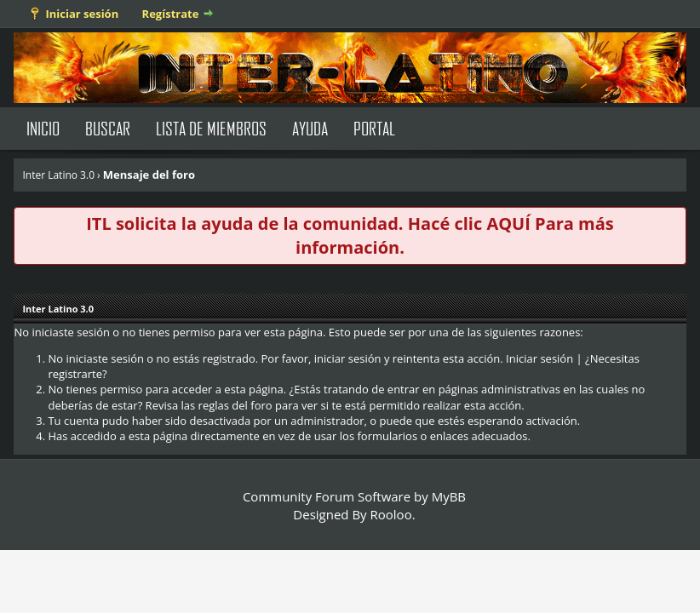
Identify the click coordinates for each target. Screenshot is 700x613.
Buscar (108, 128)
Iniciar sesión (82, 14)
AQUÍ (508, 223)
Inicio (43, 128)
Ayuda (310, 128)
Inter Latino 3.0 (58, 175)
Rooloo (391, 514)
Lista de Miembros (211, 128)
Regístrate (171, 14)
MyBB (449, 496)
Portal (374, 128)
